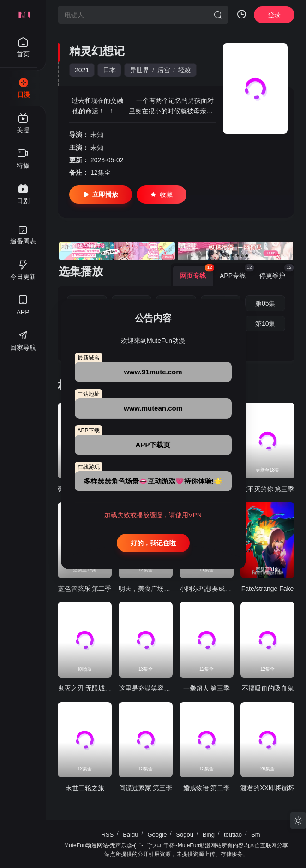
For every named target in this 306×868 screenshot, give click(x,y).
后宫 (164, 70)
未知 (97, 135)
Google (157, 835)
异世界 (139, 70)
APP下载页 (153, 445)
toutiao (233, 835)
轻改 (185, 70)
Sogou (185, 835)
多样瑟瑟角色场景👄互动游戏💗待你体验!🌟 (153, 481)
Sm (256, 835)
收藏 (162, 195)
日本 (109, 70)
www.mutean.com (153, 408)
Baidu (130, 835)
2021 (82, 70)
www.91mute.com (153, 372)
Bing (209, 835)
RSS (107, 835)
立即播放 (101, 195)
